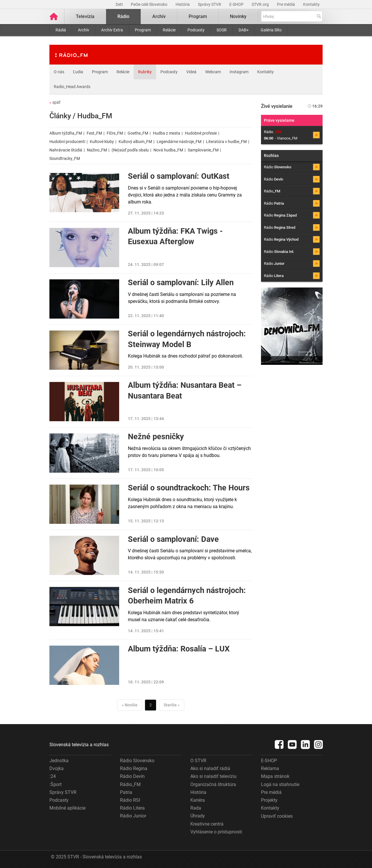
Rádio (123, 16)
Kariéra (198, 800)
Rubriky (145, 72)
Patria (126, 792)
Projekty (269, 800)
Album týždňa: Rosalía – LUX (179, 649)
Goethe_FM (138, 133)
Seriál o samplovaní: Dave (173, 539)
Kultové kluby (102, 142)
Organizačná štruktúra (213, 784)
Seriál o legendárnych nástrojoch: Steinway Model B (187, 339)
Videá (191, 72)
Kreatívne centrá (207, 824)
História (183, 4)
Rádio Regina (134, 768)
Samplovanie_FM (203, 150)
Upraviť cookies (277, 816)
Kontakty (311, 4)
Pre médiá (286, 4)
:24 (53, 776)
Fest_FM (94, 133)
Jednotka (59, 761)
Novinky (238, 16)
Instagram (239, 72)
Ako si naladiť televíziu (213, 776)
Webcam (213, 72)
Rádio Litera (132, 808)
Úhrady (198, 816)
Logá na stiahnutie (280, 784)
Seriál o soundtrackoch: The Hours (189, 488)
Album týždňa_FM (66, 133)
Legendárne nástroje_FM (179, 142)
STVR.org (261, 4)
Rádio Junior (133, 816)
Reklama (270, 768)
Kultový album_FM (135, 142)
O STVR (198, 761)
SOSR (222, 30)
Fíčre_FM (115, 133)
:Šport (56, 784)
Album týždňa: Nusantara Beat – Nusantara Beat (185, 390)
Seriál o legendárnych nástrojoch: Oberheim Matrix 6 (187, 596)
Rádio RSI (130, 800)
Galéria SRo (271, 30)
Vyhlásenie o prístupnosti (216, 832)
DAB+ (244, 30)
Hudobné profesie (201, 133)
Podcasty (196, 30)
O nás (59, 72)
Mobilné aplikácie (67, 808)
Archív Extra (112, 30)
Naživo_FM (97, 150)
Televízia (85, 16)
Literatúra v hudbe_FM (226, 142)
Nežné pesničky (156, 437)
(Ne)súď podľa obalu (130, 150)
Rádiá (61, 30)
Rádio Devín (132, 776)
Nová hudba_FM (168, 150)
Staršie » (172, 705)
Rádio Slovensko (137, 761)
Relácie (169, 30)
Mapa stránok (275, 776)
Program (143, 30)
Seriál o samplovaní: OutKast (179, 176)
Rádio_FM (130, 784)
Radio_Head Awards (72, 87)
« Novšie (130, 705)
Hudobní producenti (67, 142)
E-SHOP (237, 4)
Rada (196, 808)
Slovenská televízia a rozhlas (79, 745)
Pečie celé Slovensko (150, 4)
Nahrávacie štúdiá (66, 150)
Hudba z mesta (167, 133)
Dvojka (57, 768)
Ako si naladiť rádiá (210, 768)
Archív (84, 30)
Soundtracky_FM (65, 158)
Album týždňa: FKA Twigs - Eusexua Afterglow (175, 236)
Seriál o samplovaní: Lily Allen (181, 283)
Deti (120, 4)
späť (55, 102)
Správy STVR (210, 4)
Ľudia (78, 72)
